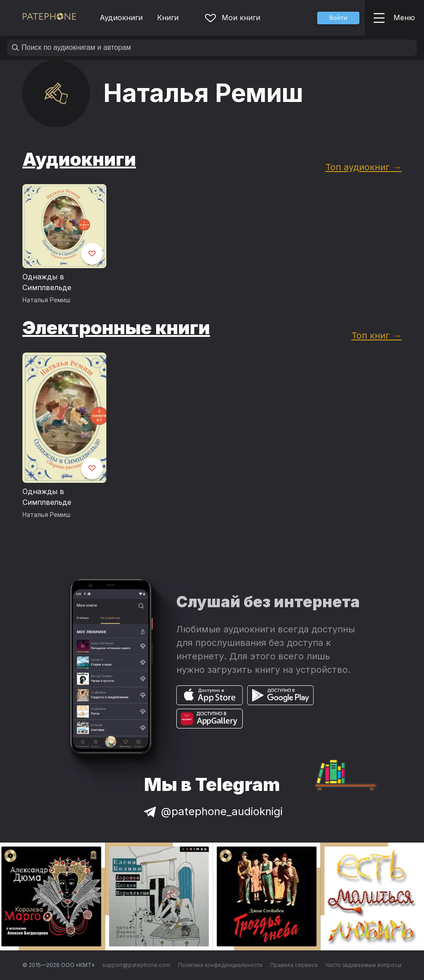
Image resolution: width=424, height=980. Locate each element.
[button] (338, 18)
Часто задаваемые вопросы (363, 965)
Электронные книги (116, 328)
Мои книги (233, 18)
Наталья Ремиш (46, 300)
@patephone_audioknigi (212, 811)
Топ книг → (376, 335)
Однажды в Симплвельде (47, 282)
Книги (168, 18)
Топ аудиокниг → (363, 167)
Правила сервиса (294, 965)
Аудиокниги (121, 18)
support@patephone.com (136, 965)
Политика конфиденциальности (220, 965)
